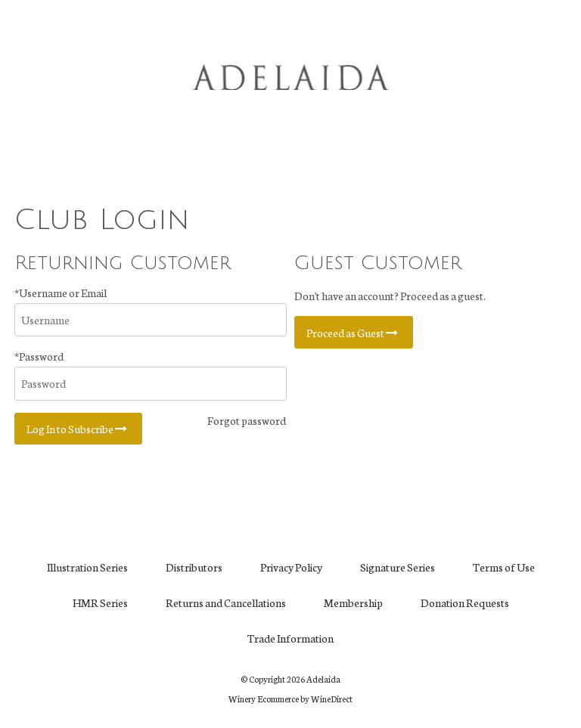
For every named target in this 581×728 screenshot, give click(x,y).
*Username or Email (61, 293)
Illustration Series (87, 567)
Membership (353, 603)
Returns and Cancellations (226, 603)
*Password (39, 356)
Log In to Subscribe (78, 429)
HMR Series (100, 603)
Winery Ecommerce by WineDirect (290, 699)
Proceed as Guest (354, 333)
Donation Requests (465, 603)
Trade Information (290, 638)
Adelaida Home (290, 77)
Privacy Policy (291, 567)
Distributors (194, 567)
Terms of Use (504, 567)
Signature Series (398, 567)
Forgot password (247, 420)
